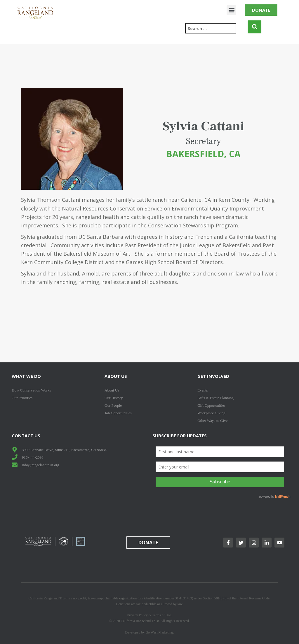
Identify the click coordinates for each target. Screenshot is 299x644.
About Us (116, 376)
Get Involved (213, 376)
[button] (231, 10)
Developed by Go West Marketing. (149, 632)
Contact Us (26, 436)
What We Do (26, 376)
